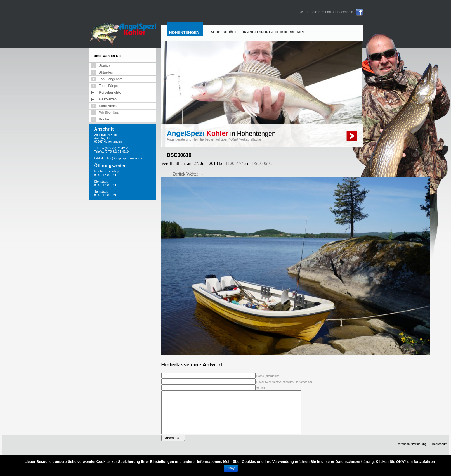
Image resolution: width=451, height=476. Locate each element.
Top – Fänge (109, 86)
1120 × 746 (236, 163)
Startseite (106, 66)
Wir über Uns (109, 113)
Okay (231, 468)
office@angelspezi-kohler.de (124, 158)
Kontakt (105, 119)
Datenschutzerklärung (412, 452)
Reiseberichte (110, 93)
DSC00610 (262, 163)
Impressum (440, 452)
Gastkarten (108, 99)
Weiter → (195, 174)
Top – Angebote (111, 79)
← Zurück (176, 174)
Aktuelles (106, 72)
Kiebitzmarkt (108, 106)
